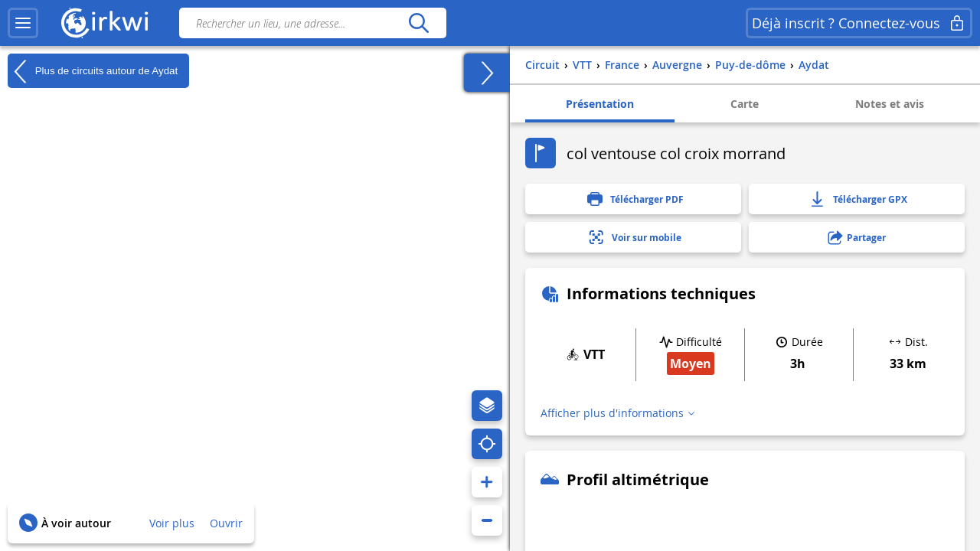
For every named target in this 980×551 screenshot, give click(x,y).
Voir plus (172, 523)
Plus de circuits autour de (93, 71)
